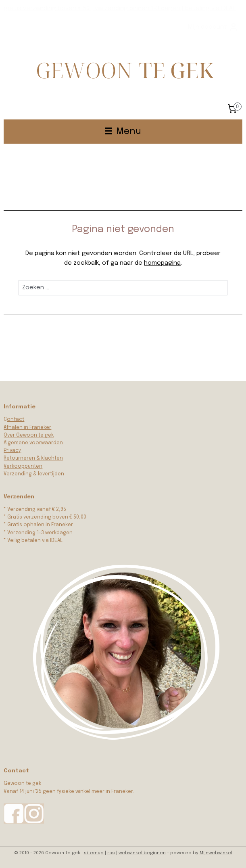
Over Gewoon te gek (29, 435)
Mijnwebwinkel (216, 853)
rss (111, 853)
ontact (16, 420)
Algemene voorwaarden (33, 443)
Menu (123, 131)
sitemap (94, 853)
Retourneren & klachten (33, 458)
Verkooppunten (23, 466)
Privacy (12, 451)
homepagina (162, 263)
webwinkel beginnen (142, 853)
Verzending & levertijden (34, 474)
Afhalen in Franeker (27, 428)
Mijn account (213, 27)
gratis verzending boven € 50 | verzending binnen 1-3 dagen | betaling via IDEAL (120, 8)
